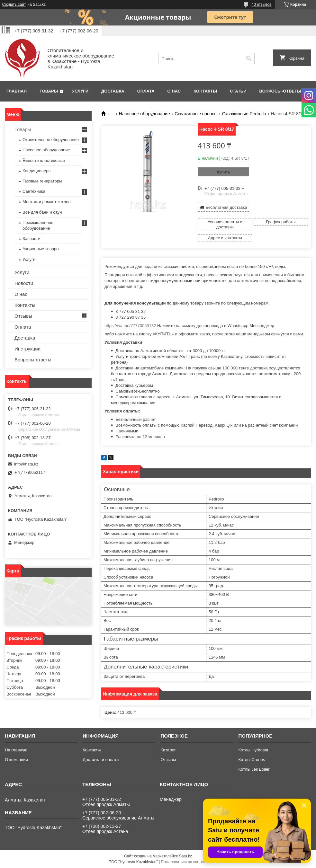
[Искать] (249, 59)
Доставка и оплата (101, 760)
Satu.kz (185, 856)
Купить (223, 172)
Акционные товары (41, 249)
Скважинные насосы (196, 114)
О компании (16, 760)
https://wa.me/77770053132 (130, 326)
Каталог (168, 750)
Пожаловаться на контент (184, 862)
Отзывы (23, 316)
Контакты (205, 91)
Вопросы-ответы (280, 91)
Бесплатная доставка (226, 207)
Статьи (238, 91)
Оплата (146, 91)
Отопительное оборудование (51, 140)
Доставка (113, 91)
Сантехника (34, 191)
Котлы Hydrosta (253, 750)
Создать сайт (14, 4)
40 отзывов (261, 4)
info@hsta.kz (26, 464)
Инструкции (27, 349)
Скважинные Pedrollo (244, 114)
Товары (49, 91)
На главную (16, 750)
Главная (17, 91)
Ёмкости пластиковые (44, 160)
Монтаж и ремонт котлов (46, 202)
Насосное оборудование (144, 114)
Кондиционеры (37, 171)
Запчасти (32, 239)
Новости (24, 283)
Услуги (80, 91)
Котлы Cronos (252, 760)
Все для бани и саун (42, 212)
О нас (174, 91)
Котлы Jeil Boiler (254, 769)
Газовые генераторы (42, 181)
